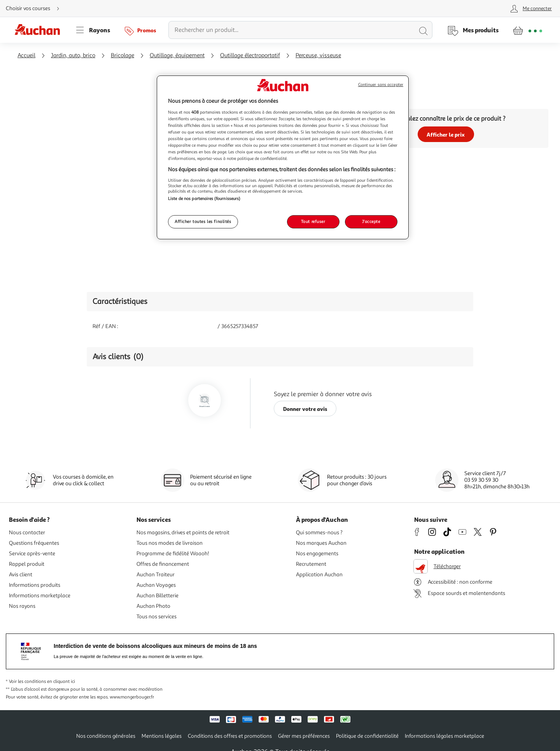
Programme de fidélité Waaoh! (173, 554)
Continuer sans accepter (381, 85)
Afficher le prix (446, 134)
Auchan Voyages (156, 585)
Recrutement (311, 564)
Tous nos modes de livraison (170, 543)
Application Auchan (319, 575)
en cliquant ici (61, 682)
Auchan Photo (153, 606)
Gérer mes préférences (304, 736)
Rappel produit (27, 564)
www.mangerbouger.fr (132, 697)
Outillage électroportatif (250, 55)
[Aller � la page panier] (528, 30)
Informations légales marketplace (444, 736)
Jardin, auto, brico (73, 55)
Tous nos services (157, 617)
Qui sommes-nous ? (319, 533)
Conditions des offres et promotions (230, 736)
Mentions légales (162, 736)
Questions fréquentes (34, 543)
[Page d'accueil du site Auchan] (40, 30)
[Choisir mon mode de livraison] (36, 9)
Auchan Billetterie (157, 596)
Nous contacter (27, 533)
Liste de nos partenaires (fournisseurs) (204, 198)
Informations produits (35, 585)
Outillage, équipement (177, 55)
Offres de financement (163, 564)
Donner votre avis (305, 409)
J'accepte (371, 221)
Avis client (21, 575)
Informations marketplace (40, 596)
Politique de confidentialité (367, 736)
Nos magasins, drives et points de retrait (183, 533)
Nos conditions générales (106, 736)
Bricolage (122, 55)
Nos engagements (317, 554)
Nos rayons (22, 606)
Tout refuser (313, 221)
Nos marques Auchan (321, 543)
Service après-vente (32, 554)
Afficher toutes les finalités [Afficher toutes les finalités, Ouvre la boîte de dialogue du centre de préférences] (203, 221)
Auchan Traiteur (156, 575)
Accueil (26, 55)
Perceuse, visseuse (318, 55)
